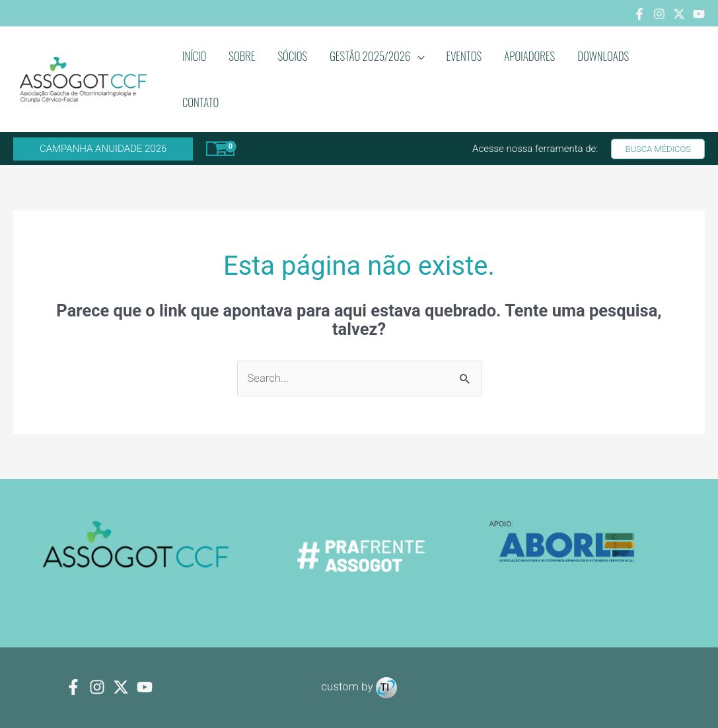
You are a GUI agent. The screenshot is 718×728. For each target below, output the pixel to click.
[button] (103, 149)
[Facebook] (639, 14)
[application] (417, 56)
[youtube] (145, 688)
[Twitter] (679, 14)
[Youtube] (699, 14)
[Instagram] (659, 14)
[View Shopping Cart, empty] (220, 149)
